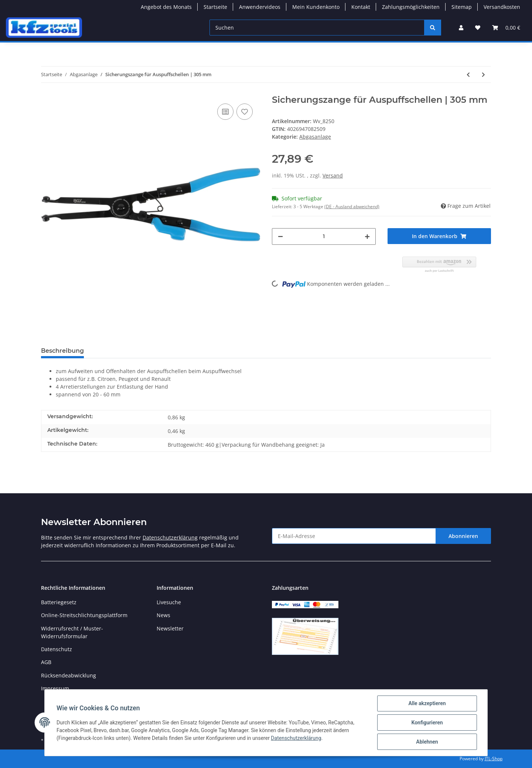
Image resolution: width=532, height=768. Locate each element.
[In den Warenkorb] (439, 236)
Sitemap (462, 7)
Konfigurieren (427, 723)
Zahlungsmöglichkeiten (411, 7)
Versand (333, 175)
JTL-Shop (494, 759)
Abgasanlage (315, 137)
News (163, 615)
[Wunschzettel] (478, 28)
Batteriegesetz (59, 602)
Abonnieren (463, 536)
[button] (461, 28)
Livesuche (169, 602)
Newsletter (170, 628)
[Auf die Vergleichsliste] (225, 112)
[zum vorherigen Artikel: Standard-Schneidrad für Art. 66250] (468, 75)
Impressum (55, 688)
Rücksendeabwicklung (69, 675)
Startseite (215, 7)
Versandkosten (502, 7)
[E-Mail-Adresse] (354, 536)
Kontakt (361, 7)
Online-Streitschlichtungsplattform (84, 615)
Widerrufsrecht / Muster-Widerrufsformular (72, 632)
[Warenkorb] (506, 28)
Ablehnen (427, 742)
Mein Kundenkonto (316, 7)
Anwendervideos (260, 7)
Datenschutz (57, 649)
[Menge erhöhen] (367, 236)
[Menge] (324, 236)
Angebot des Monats (166, 7)
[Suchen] (317, 28)
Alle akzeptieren (427, 703)
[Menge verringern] (280, 236)
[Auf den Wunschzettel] (245, 112)
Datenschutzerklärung (170, 537)
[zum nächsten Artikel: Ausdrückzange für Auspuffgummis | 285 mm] (483, 75)
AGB (46, 662)
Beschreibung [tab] (62, 351)
